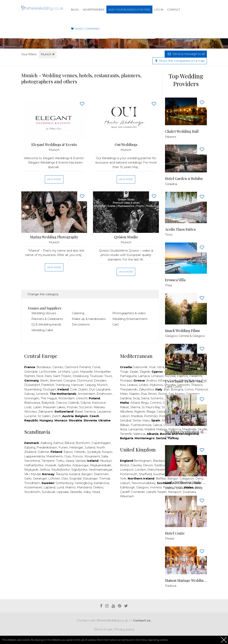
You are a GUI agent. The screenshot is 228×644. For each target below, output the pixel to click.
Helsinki (80, 452)
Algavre (140, 411)
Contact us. (142, 620)
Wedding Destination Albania (186, 432)
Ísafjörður (64, 465)
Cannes (58, 367)
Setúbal (126, 420)
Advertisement (94, 9)
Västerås (76, 492)
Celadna (171, 184)
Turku (60, 461)
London (140, 470)
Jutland (90, 447)
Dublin (83, 389)
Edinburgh (127, 487)
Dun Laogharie (100, 389)
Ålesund (62, 474)
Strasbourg (81, 376)
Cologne (70, 380)
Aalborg (46, 443)
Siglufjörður (79, 470)
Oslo (65, 478)
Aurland (74, 474)
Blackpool (160, 461)
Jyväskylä (94, 452)
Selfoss (45, 470)
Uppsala (62, 492)
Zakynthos (146, 389)
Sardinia (126, 398)
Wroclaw (30, 411)
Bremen (56, 380)
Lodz (28, 407)
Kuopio (107, 452)
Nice (40, 376)
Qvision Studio (126, 237)
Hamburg (63, 385)
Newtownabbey (144, 483)
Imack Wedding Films (182, 331)
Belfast (161, 478)
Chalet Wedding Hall (182, 131)
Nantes (30, 376)
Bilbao (125, 425)
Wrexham (127, 496)
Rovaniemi (92, 456)
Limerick (42, 394)
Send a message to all (186, 54)
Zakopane (46, 411)
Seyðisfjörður (61, 470)
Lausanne (104, 411)
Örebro (98, 487)
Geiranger (40, 478)
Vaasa (70, 461)
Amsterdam (86, 394)
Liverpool (127, 470)
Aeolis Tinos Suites (180, 229)
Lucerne (30, 416)
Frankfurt (48, 385)
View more (54, 179)
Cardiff (125, 492)
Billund (69, 443)
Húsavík (51, 465)
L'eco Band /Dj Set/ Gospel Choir (186, 381)
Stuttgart (49, 389)
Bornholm (83, 443)
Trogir (124, 372)
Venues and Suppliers (44, 308)
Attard (135, 403)
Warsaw (99, 407)
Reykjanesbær (101, 465)
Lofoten (54, 478)
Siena (145, 398)
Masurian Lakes (54, 407)
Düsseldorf (32, 385)
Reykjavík (31, 470)
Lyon (75, 372)
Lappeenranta (35, 456)
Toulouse (96, 376)
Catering (78, 313)
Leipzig (90, 385)
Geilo (28, 478)
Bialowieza (32, 403)
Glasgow (142, 487)
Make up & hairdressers (89, 319)
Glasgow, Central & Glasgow (185, 336)
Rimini (152, 394)
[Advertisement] (93, 513)
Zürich (56, 416)
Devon (148, 465)
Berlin (44, 380)
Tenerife (126, 434)
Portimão (151, 416)
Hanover (77, 385)
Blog (75, 9)
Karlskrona (101, 483)
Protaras (126, 380)
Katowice (99, 403)
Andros (151, 380)
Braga (151, 411)
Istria (161, 367)
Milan (124, 394)
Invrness (156, 487)
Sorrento (157, 398)
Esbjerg (30, 447)
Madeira (137, 416)
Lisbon (125, 416)
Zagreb (145, 372)
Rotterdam (67, 398)
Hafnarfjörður (34, 465)
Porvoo (78, 456)
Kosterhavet (33, 487)
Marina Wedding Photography (54, 237)
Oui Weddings (126, 145)
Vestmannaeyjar (101, 470)
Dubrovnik (140, 367)
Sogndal (75, 478)
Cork (74, 389)
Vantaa (80, 461)
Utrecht (82, 398)
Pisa (144, 394)
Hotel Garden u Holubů (184, 179)
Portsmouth (129, 474)
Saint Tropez (62, 376)
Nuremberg (33, 389)
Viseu (146, 420)
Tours (108, 376)
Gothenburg (64, 483)
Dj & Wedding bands (46, 324)
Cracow (61, 403)
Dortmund (85, 380)
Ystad (96, 492)
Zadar (134, 372)
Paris (48, 376)
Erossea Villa (175, 280)
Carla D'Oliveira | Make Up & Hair (186, 483)
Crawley (136, 465)
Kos (123, 385)
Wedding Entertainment (130, 319)
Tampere (48, 461)
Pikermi (171, 137)
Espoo (68, 452)
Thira (168, 285)
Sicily (136, 398)
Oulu (68, 456)
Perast (170, 538)
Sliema (135, 407)
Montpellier (102, 372)
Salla (105, 456)
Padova (171, 586)
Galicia (157, 425)
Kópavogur (81, 465)
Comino (156, 403)
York (123, 478)
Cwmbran (138, 492)
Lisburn (125, 483)
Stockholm (32, 492)
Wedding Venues (44, 313)
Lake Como (174, 387)
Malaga (162, 429)
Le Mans (64, 372)
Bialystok (48, 403)
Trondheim (32, 483)
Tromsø (105, 478)
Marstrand (84, 487)
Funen (63, 447)
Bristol (125, 465)
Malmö (70, 487)
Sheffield (145, 474)
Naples (134, 394)
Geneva (90, 411)
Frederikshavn (47, 447)
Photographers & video (129, 313)
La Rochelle (48, 372)
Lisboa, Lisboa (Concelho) (184, 488)
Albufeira (126, 411)
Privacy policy (125, 629)
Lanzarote (136, 429)
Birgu (145, 403)
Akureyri (106, 461)
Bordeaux (44, 367)
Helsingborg (84, 483)
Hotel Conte (175, 533)
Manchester (156, 470)
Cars (115, 324)
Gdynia (85, 403)
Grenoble (31, 372)
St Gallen (44, 416)
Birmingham (143, 461)
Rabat (124, 407)
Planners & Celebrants (47, 319)
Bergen (87, 474)
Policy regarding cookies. (154, 640)
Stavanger (90, 478)
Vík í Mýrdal (32, 474)
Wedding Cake (42, 330)
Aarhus (58, 443)
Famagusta (128, 376)
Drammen (101, 474)
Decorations (81, 324)
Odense (43, 452)
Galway (29, 394)
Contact (174, 9)
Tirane (169, 437)
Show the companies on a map (180, 61)
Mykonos (156, 385)
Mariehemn (55, 456)
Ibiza (123, 429)
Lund (60, 487)
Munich (48, 54)
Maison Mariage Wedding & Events (186, 581)
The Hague (49, 398)
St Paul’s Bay (151, 407)
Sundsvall (48, 492)
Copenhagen (101, 443)
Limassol (157, 376)
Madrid (150, 429)
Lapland (49, 487)
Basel (79, 411)
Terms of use (103, 629)
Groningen (32, 398)
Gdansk (74, 403)
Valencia (139, 434)
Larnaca (144, 376)
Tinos (169, 235)
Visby (87, 492)
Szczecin (86, 407)
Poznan (72, 407)
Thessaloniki (129, 389)
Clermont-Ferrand (78, 367)
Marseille (86, 372)
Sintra (137, 420)
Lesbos (132, 385)
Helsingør (76, 447)
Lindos (144, 385)
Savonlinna (32, 461)
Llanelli (151, 492)
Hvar (152, 367)
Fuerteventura (141, 425)
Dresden (100, 380)
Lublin (37, 407)
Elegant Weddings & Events (54, 145)
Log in (159, 9)
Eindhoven (104, 394)
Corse (96, 367)
